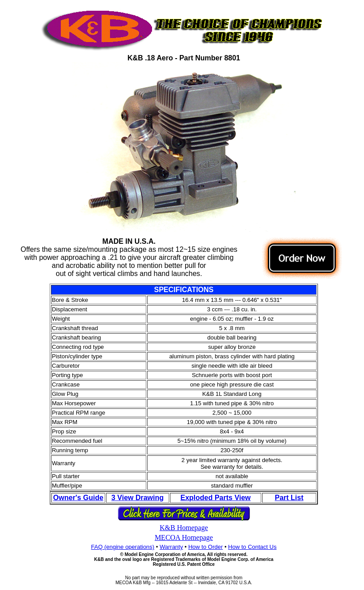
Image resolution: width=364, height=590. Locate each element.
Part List (289, 498)
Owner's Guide (78, 498)
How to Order (205, 547)
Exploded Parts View (215, 498)
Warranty (171, 547)
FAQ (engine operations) (123, 547)
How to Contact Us (252, 547)
